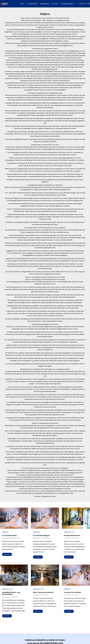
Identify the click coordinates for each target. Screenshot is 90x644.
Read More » (7, 554)
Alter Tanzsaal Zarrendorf (43, 592)
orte (73, 532)
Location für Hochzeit (72, 592)
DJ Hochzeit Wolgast (41, 535)
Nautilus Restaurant (72, 535)
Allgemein (5, 532)
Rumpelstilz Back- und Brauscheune (11, 593)
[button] (74, 4)
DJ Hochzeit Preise (9, 535)
